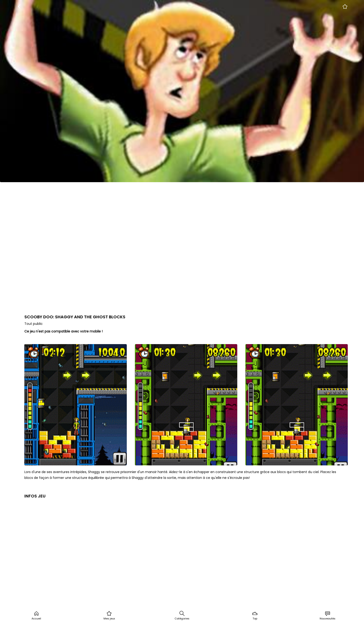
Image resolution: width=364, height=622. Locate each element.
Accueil (36, 615)
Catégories (182, 615)
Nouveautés (328, 615)
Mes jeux (109, 615)
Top (255, 615)
